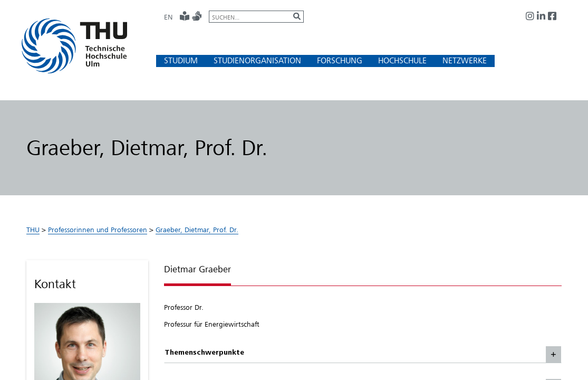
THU (33, 230)
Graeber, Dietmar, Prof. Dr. (197, 230)
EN (168, 17)
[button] (181, 60)
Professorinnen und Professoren (98, 230)
